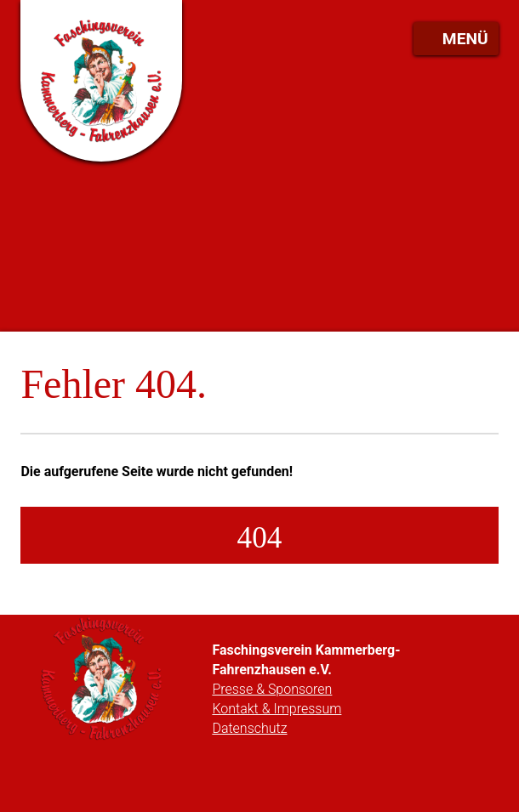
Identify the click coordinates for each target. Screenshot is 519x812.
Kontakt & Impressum (277, 709)
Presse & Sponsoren (272, 689)
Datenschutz (249, 728)
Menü (465, 39)
